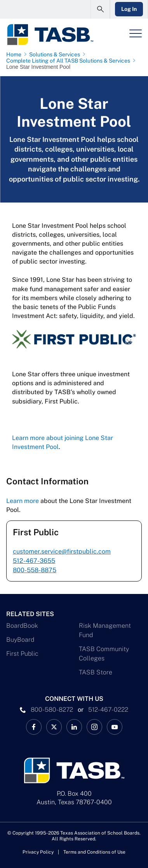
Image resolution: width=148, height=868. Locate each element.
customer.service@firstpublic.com (62, 551)
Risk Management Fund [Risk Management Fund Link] (105, 630)
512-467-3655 (34, 561)
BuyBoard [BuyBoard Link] (20, 640)
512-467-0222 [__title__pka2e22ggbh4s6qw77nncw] (108, 710)
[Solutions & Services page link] (56, 54)
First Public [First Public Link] (22, 654)
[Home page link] (15, 54)
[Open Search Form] (100, 9)
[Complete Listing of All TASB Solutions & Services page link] (70, 61)
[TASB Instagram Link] (94, 727)
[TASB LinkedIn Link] (74, 727)
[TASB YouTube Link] (115, 727)
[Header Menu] (136, 33)
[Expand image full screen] (129, 342)
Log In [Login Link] (129, 9)
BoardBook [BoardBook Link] (22, 626)
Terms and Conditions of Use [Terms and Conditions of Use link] (94, 852)
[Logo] (50, 35)
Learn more (23, 501)
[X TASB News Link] (54, 727)
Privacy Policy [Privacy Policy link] (38, 852)
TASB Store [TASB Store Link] (96, 672)
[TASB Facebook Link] (34, 727)
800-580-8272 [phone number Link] (52, 710)
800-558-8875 (35, 570)
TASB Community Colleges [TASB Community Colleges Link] (104, 654)
